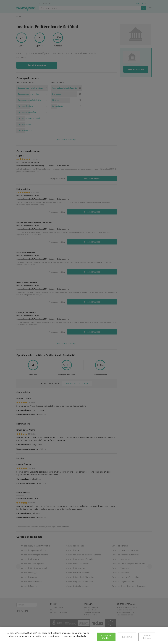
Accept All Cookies (106, 637)
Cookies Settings (147, 637)
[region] (84, 636)
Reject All (127, 637)
